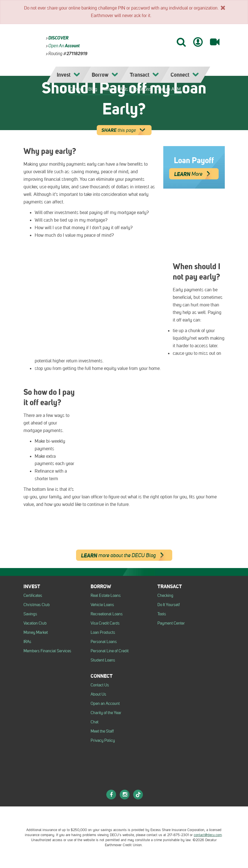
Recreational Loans (107, 614)
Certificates (33, 595)
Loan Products (103, 632)
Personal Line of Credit (110, 651)
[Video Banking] (215, 42)
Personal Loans (104, 642)
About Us (98, 694)
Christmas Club (37, 605)
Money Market (36, 632)
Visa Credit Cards (105, 623)
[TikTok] (138, 795)
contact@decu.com (208, 835)
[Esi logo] (145, 816)
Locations (142, 89)
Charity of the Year (106, 713)
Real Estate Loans (106, 595)
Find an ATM (168, 89)
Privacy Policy (103, 740)
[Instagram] (125, 795)
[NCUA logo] (119, 816)
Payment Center (171, 623)
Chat (95, 722)
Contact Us (100, 685)
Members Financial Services (47, 651)
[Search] (181, 42)
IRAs (27, 642)
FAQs (123, 89)
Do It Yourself (169, 605)
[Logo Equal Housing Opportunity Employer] (98, 816)
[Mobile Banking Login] (198, 42)
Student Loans (103, 660)
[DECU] (133, 41)
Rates (107, 89)
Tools (162, 614)
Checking (165, 595)
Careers (77, 89)
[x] (223, 7)
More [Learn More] (194, 174)
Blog (93, 89)
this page (125, 130)
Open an (64, 46)
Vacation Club (35, 623)
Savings (30, 614)
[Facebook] (111, 795)
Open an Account (105, 703)
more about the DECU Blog (125, 555)
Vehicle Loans (102, 605)
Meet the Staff (102, 731)
